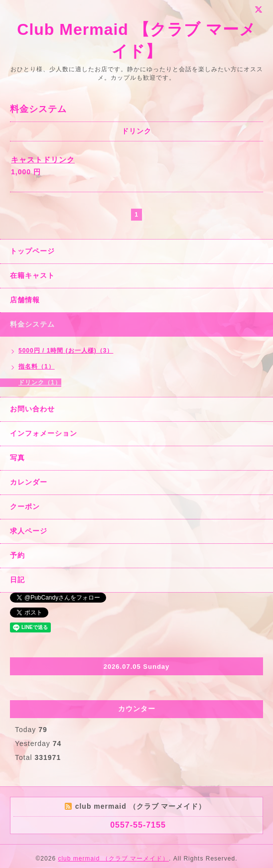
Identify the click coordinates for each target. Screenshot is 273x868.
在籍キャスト (32, 275)
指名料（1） (37, 367)
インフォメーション (44, 433)
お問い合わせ (32, 409)
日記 (17, 580)
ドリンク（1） (40, 382)
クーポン (25, 506)
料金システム (32, 324)
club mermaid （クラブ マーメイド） (113, 859)
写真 (17, 458)
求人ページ (29, 531)
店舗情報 (25, 300)
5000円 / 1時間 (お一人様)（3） (66, 351)
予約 (17, 555)
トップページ (32, 251)
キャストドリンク (43, 160)
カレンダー (29, 482)
